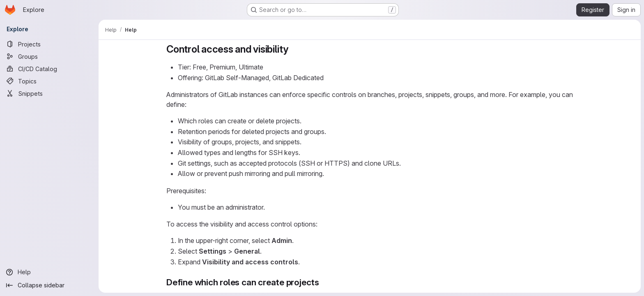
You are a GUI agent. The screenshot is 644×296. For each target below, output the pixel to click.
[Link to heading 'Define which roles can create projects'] (324, 282)
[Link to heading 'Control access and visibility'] (294, 49)
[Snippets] (49, 93)
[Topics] (49, 81)
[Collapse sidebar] (49, 285)
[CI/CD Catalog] (49, 69)
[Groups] (49, 56)
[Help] (49, 272)
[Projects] (49, 44)
